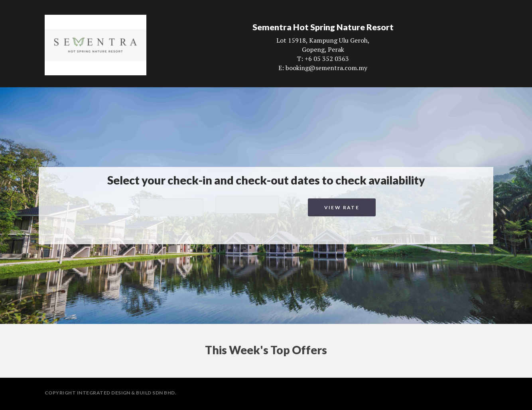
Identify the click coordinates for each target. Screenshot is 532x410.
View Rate (342, 207)
